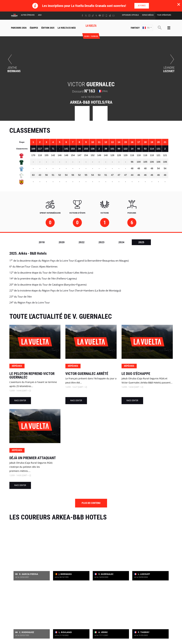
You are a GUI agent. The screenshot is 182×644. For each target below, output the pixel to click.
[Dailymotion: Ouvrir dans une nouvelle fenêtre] (110, 16)
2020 (62, 242)
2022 (82, 242)
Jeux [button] (40, 15)
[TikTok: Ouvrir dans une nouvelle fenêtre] (93, 16)
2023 (101, 242)
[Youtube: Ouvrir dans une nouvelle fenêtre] (100, 16)
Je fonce (142, 6)
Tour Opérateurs (164, 15)
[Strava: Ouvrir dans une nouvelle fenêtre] (96, 16)
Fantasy (135, 28)
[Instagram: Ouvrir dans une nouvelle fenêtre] (89, 16)
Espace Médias (148, 15)
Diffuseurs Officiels (130, 15)
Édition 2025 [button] (48, 28)
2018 (42, 242)
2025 (141, 242)
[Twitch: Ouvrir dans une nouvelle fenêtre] (103, 16)
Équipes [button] (34, 28)
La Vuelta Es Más (67, 28)
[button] (147, 28)
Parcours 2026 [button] (19, 28)
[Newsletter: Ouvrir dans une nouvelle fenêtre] (113, 16)
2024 (121, 242)
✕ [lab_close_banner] (179, 4)
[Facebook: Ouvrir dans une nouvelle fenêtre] (82, 16)
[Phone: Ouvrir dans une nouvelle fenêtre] (106, 16)
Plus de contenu (91, 503)
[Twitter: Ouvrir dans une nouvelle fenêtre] (86, 16)
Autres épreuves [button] (28, 15)
